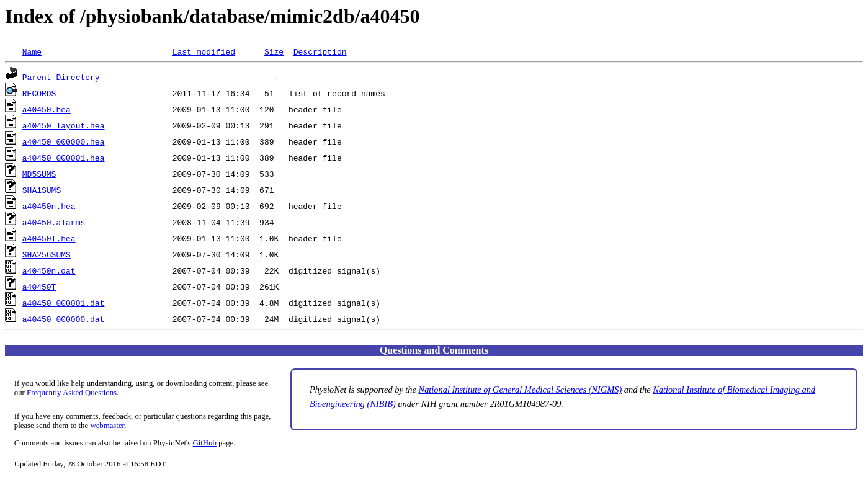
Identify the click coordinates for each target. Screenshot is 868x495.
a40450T (39, 287)
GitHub (205, 443)
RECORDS (39, 93)
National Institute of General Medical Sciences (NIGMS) (521, 390)
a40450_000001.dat (64, 303)
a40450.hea (47, 109)
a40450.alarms (54, 222)
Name (32, 51)
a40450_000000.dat (64, 319)
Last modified (204, 51)
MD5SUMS (39, 174)
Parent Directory (61, 77)
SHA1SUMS (42, 190)
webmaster (107, 426)
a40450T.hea (49, 238)
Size (274, 51)
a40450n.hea (49, 206)
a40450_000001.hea (64, 158)
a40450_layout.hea (64, 125)
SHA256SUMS (47, 254)
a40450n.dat (49, 270)
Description (320, 51)
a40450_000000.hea (64, 141)
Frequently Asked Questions (72, 393)
